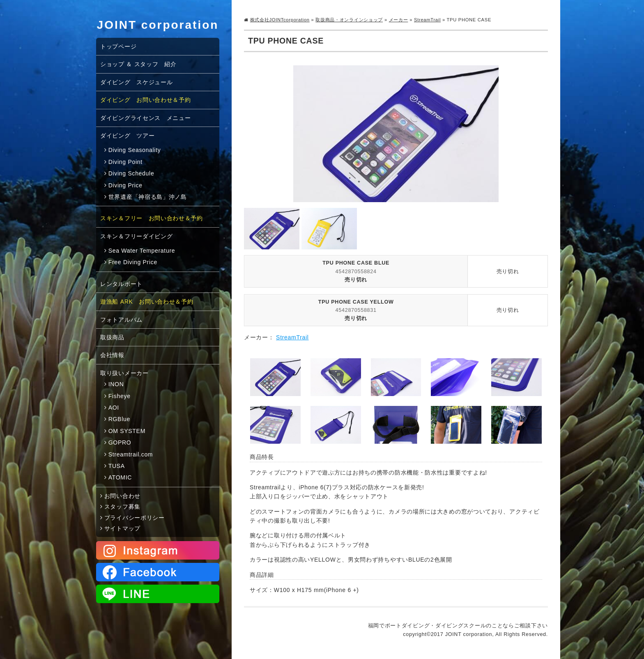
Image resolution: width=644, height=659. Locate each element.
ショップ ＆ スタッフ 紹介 (138, 64)
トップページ (118, 46)
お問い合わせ (122, 496)
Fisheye (120, 396)
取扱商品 (112, 337)
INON (116, 384)
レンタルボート (121, 284)
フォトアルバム (121, 320)
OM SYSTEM (127, 431)
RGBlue (119, 419)
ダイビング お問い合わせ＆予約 (146, 100)
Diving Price (125, 185)
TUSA (117, 466)
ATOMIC (120, 477)
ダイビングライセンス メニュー (146, 118)
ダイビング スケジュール (136, 82)
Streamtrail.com (131, 454)
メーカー (399, 20)
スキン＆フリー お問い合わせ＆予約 (152, 218)
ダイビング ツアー (127, 136)
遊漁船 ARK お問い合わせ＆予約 (147, 302)
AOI (114, 408)
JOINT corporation (158, 25)
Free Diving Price (133, 262)
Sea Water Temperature (142, 251)
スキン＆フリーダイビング (136, 236)
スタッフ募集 (122, 507)
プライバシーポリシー (135, 518)
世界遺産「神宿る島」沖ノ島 (148, 197)
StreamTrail (427, 20)
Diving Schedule (131, 173)
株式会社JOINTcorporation (280, 20)
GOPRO (120, 442)
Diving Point (125, 162)
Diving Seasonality (135, 150)
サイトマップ (122, 528)
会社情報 (112, 355)
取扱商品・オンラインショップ (349, 20)
